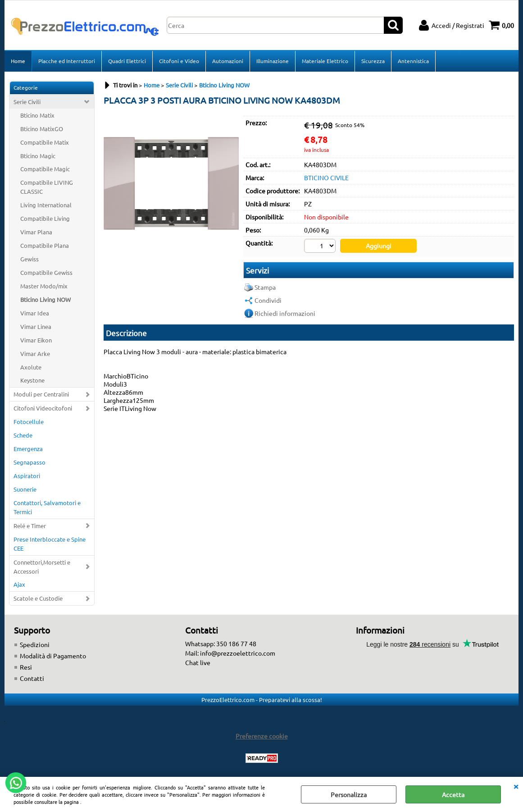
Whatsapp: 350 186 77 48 (221, 643)
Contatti (32, 678)
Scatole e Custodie (38, 598)
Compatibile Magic (45, 169)
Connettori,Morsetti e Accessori (42, 567)
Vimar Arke (35, 354)
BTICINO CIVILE (326, 178)
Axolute (31, 367)
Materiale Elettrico (325, 61)
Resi (26, 667)
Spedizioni (35, 644)
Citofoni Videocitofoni (43, 408)
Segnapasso (30, 462)
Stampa (265, 287)
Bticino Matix (37, 115)
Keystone (32, 380)
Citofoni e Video (179, 61)
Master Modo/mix (44, 286)
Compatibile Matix (45, 142)
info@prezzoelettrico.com (238, 653)
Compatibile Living (45, 218)
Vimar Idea (35, 313)
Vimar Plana (36, 232)
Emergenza (28, 449)
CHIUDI (516, 786)
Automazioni (228, 61)
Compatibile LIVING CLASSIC (47, 187)
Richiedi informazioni (285, 313)
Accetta (453, 794)
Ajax (19, 584)
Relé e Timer (30, 526)
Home (18, 61)
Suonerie (25, 489)
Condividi (268, 300)
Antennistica (413, 61)
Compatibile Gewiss (46, 272)
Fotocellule (29, 422)
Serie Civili (27, 102)
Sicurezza (373, 61)
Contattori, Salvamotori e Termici (47, 507)
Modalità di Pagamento (53, 656)
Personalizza (349, 794)
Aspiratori (27, 476)
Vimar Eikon (36, 340)
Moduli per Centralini (41, 394)
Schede (23, 435)
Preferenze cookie (262, 736)
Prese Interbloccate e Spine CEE (50, 544)
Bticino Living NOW (45, 299)
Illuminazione (273, 61)
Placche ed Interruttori (67, 61)
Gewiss (30, 259)
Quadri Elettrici (127, 61)
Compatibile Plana (45, 245)
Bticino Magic (38, 156)
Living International (46, 205)
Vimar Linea (36, 326)
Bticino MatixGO (42, 129)
